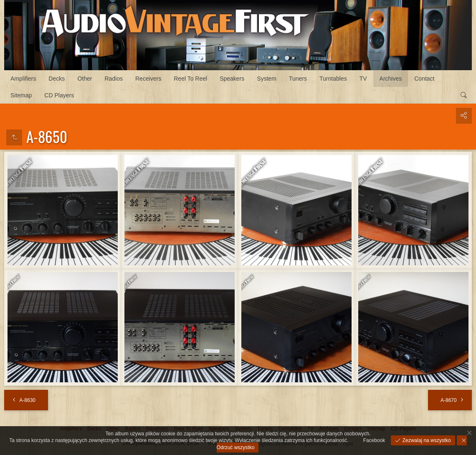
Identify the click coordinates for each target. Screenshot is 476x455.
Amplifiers (23, 79)
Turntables (333, 79)
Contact (424, 79)
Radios (114, 79)
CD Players (59, 95)
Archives (391, 79)
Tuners (298, 79)
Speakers (232, 79)
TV (363, 79)
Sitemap (21, 95)
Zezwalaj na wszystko (426, 440)
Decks (57, 79)
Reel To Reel (190, 79)
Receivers (148, 79)
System (267, 79)
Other (85, 79)
